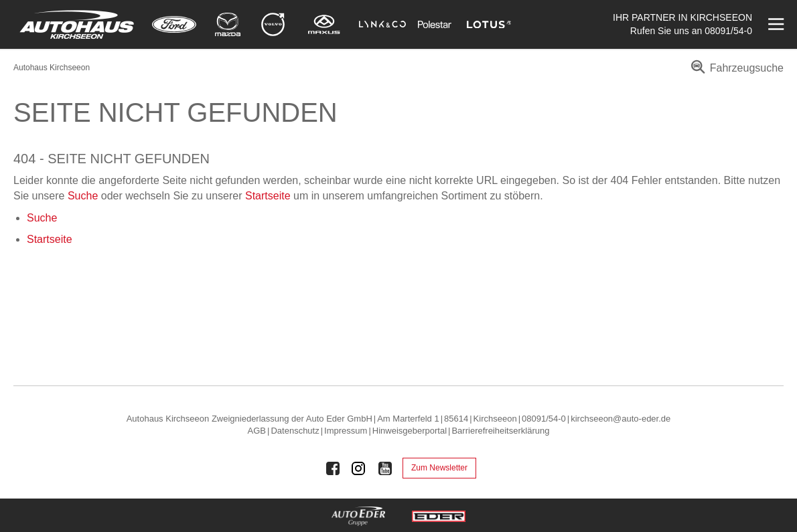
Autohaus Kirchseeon (52, 68)
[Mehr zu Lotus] (489, 24)
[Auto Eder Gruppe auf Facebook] (333, 468)
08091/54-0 (728, 31)
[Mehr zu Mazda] (228, 24)
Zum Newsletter (439, 468)
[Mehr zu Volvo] (273, 24)
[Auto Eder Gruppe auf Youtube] (385, 468)
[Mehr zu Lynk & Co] (382, 24)
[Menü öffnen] (775, 24)
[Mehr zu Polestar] (435, 24)
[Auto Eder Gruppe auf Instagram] (359, 468)
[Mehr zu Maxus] (324, 24)
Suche (83, 196)
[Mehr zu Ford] (174, 24)
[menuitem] (735, 73)
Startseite (268, 196)
